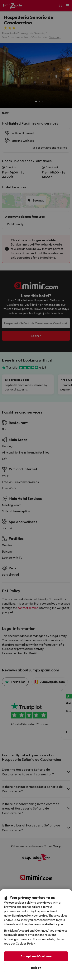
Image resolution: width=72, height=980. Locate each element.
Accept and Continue (36, 956)
